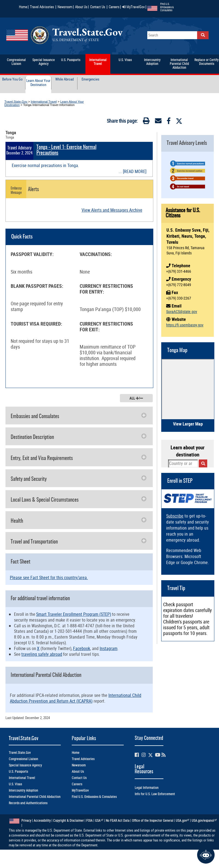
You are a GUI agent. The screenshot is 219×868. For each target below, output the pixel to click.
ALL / (136, 398)
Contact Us (98, 7)
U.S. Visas (15, 784)
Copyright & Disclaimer (68, 820)
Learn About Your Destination (38, 83)
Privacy (26, 820)
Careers (114, 7)
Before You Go (12, 79)
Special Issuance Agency (25, 765)
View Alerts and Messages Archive (112, 210)
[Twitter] (179, 121)
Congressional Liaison (23, 759)
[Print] (146, 122)
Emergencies (90, 79)
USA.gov (183, 820)
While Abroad (64, 79)
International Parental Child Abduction (35, 797)
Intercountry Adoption (23, 790)
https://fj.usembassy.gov (185, 325)
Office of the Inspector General (153, 820)
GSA (99, 820)
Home (23, 7)
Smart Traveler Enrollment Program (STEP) (74, 614)
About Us (82, 7)
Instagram (109, 648)
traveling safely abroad (42, 654)
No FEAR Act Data (118, 820)
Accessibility (42, 820)
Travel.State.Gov (16, 102)
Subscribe (175, 516)
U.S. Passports (18, 771)
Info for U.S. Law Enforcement (155, 794)
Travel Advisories (42, 7)
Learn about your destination (188, 451)
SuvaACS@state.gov (182, 311)
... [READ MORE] (132, 171)
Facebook (82, 648)
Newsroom (65, 7)
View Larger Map (188, 424)
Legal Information (147, 788)
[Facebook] (169, 122)
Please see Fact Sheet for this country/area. (49, 577)
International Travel (44, 102)
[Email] (158, 122)
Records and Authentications (28, 803)
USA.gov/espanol (204, 820)
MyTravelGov (133, 7)
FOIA (89, 820)
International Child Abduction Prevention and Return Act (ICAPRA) (76, 698)
